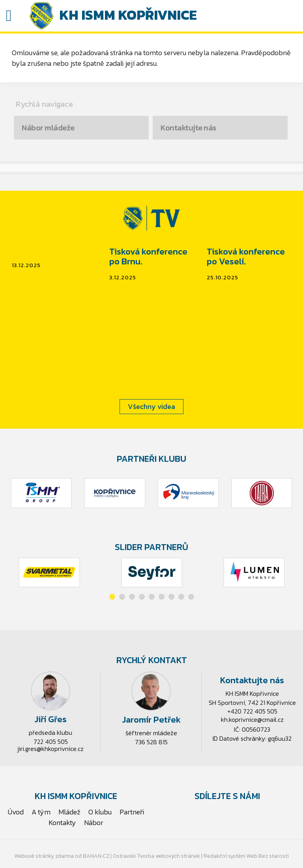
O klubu (100, 812)
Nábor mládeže (48, 128)
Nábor (94, 822)
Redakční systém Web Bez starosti (246, 856)
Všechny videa (151, 406)
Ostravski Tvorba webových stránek (156, 856)
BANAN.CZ (96, 856)
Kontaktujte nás (188, 128)
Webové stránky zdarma (44, 856)
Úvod (16, 812)
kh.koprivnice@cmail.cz (252, 719)
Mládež (69, 812)
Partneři (132, 812)
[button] (112, 597)
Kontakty (62, 822)
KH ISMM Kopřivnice (128, 15)
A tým (41, 812)
